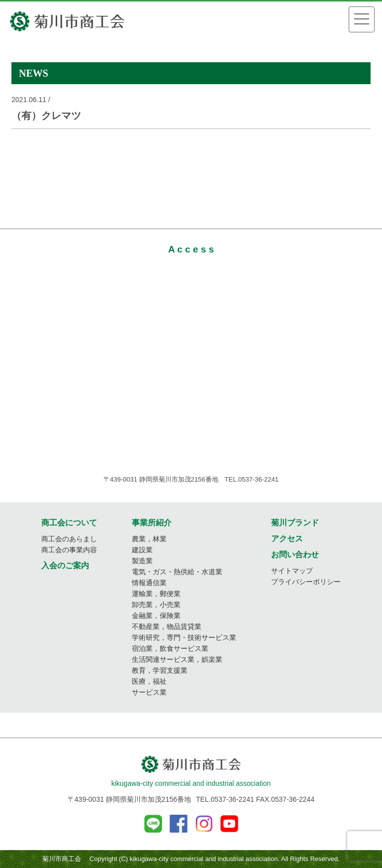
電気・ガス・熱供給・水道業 (177, 572)
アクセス (287, 539)
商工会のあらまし (69, 539)
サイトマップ (292, 571)
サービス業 (149, 692)
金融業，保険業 (156, 616)
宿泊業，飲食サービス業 (170, 648)
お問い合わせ (295, 555)
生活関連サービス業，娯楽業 (177, 659)
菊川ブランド (295, 523)
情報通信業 (149, 583)
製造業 (142, 561)
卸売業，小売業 (156, 605)
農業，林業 (149, 539)
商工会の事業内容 (69, 550)
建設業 (142, 550)
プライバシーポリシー (306, 582)
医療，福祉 (149, 681)
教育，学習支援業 (160, 670)
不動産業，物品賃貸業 (167, 626)
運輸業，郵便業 (156, 594)
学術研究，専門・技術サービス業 (184, 637)
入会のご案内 (65, 565)
